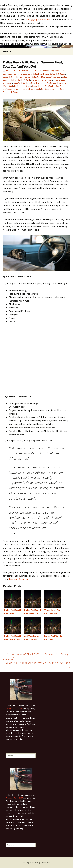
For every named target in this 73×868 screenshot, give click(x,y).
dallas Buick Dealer (41, 74)
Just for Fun (26, 70)
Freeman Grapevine (19, 579)
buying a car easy (56, 70)
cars (30, 74)
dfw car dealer (38, 80)
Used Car (45, 89)
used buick (36, 89)
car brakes (22, 74)
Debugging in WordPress (38, 19)
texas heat (25, 89)
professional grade (11, 89)
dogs (56, 80)
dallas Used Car (38, 77)
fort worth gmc (35, 83)
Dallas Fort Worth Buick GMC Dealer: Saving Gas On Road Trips (37, 665)
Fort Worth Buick (20, 83)
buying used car (10, 74)
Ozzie (15, 92)
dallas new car (25, 77)
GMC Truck (60, 86)
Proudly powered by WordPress (36, 862)
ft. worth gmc (38, 86)
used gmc (54, 89)
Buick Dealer (42, 70)
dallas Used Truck (54, 77)
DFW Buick (26, 80)
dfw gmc (49, 80)
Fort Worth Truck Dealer (53, 83)
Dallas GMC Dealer (58, 74)
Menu (6, 51)
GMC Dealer (50, 86)
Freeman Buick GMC (14, 708)
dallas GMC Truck (10, 77)
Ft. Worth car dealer (23, 86)
